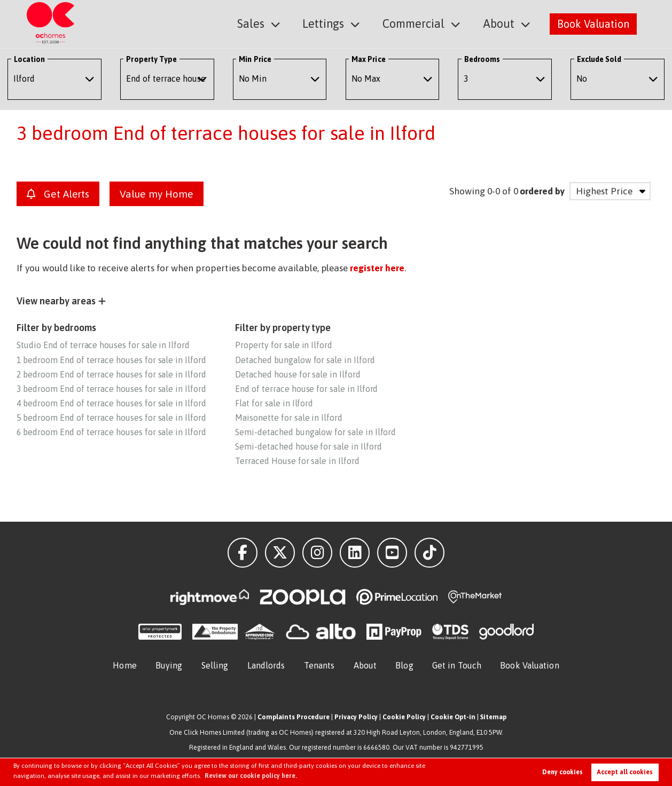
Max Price (369, 59)
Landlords (266, 665)
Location (30, 59)
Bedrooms (482, 59)
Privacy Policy (356, 717)
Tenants (319, 665)
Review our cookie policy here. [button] (251, 776)
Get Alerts (58, 194)
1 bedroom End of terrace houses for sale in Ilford (111, 360)
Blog (404, 665)
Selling (215, 665)
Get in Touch (457, 665)
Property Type (151, 59)
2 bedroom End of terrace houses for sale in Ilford (111, 374)
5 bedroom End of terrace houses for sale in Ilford (111, 418)
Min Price (255, 59)
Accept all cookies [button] (625, 772)
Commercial (419, 23)
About (500, 23)
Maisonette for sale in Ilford (288, 418)
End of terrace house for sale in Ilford (306, 389)
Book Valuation (593, 23)
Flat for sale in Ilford (274, 403)
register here (377, 268)
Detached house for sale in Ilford (298, 374)
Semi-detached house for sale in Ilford (308, 446)
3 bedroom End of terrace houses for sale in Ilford (111, 389)
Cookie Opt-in (453, 717)
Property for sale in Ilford (284, 345)
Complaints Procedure (294, 717)
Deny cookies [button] (562, 772)
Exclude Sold (599, 59)
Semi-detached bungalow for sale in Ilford (315, 432)
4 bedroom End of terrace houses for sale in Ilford (111, 403)
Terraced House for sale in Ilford (297, 461)
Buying (169, 665)
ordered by (542, 191)
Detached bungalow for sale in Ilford (305, 360)
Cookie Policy (404, 717)
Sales (262, 23)
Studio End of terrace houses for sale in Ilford (103, 345)
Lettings (332, 23)
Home (124, 665)
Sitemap (493, 717)
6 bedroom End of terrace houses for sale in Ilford (111, 432)
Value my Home (156, 194)
